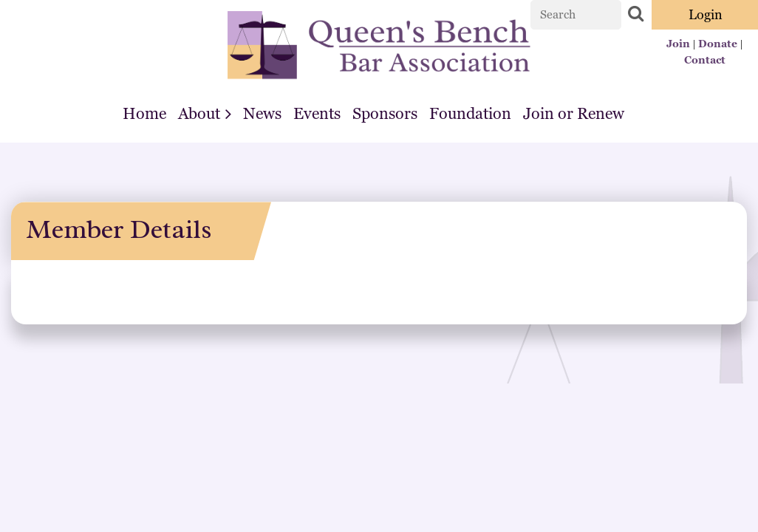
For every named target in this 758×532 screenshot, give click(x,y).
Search (635, 13)
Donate (718, 44)
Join (678, 44)
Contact (705, 60)
